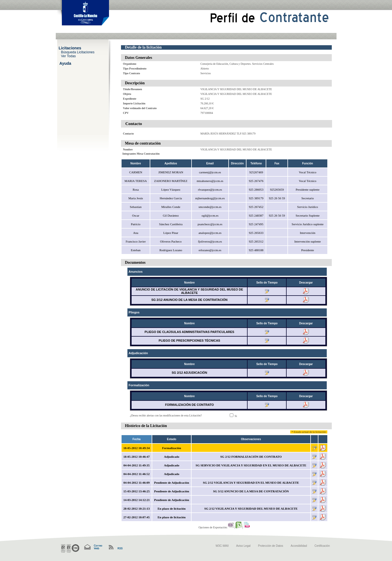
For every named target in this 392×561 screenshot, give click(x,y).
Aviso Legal (243, 546)
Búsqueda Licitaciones (78, 52)
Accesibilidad (299, 546)
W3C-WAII (222, 546)
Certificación (322, 546)
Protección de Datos (271, 546)
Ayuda (65, 63)
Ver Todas (68, 56)
